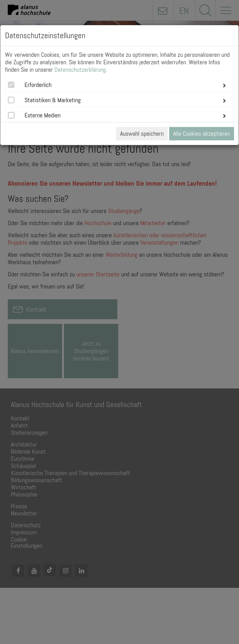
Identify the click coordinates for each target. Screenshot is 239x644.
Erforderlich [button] (38, 85)
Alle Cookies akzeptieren (202, 134)
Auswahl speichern (142, 134)
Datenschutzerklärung (80, 70)
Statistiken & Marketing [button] (53, 100)
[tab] (119, 85)
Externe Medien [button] (43, 115)
